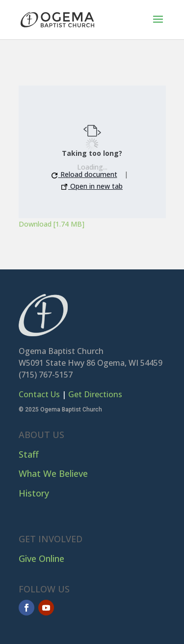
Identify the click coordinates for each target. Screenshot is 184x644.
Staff (29, 454)
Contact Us (39, 394)
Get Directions (95, 394)
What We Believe (53, 473)
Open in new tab (92, 186)
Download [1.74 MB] (52, 224)
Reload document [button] (84, 174)
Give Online (41, 558)
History (34, 493)
